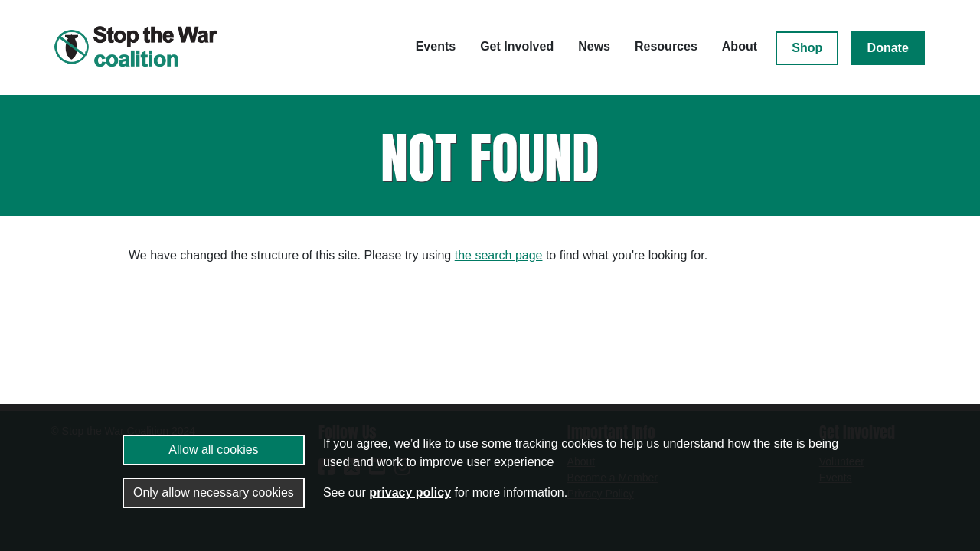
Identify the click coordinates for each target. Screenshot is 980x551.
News (594, 46)
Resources (666, 46)
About (740, 46)
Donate (888, 48)
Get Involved (517, 46)
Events (436, 46)
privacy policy (410, 492)
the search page (499, 255)
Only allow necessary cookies (214, 492)
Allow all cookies (213, 450)
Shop (807, 48)
